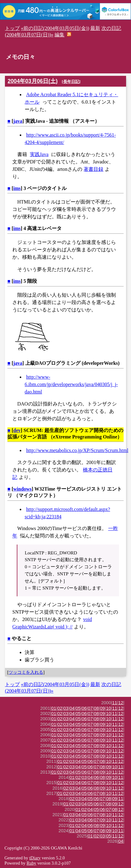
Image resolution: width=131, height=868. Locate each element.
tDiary (35, 858)
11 (115, 703)
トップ (12, 28)
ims (17, 188)
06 (84, 708)
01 (54, 708)
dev (17, 430)
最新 (95, 28)
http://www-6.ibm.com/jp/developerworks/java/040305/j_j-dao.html (71, 384)
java (18, 121)
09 (102, 708)
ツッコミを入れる (26, 672)
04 (72, 708)
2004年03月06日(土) (33, 81)
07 (90, 708)
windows (23, 489)
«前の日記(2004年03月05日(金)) (55, 28)
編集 (59, 35)
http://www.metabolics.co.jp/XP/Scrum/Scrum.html (77, 450)
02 (60, 708)
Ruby (31, 863)
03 (66, 708)
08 (96, 708)
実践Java (39, 154)
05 (78, 708)
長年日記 (71, 82)
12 (121, 703)
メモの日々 (20, 57)
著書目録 (93, 169)
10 (108, 708)
